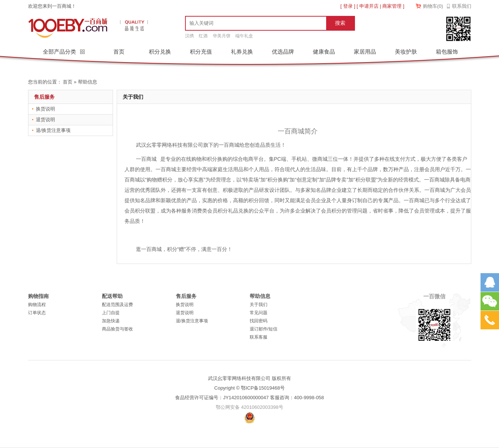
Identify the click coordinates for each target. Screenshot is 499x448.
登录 (348, 6)
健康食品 (324, 52)
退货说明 (45, 120)
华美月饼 (222, 36)
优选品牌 (283, 52)
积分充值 (201, 52)
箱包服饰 (447, 52)
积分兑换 (160, 52)
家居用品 (365, 52)
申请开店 (369, 6)
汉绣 (189, 36)
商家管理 (392, 6)
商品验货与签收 (117, 329)
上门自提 (111, 313)
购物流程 (37, 305)
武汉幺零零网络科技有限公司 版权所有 (250, 378)
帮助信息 (88, 82)
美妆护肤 (406, 52)
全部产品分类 (60, 52)
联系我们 (462, 6)
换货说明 (45, 109)
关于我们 (259, 305)
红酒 (203, 36)
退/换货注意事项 (53, 130)
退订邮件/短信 (264, 329)
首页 (119, 52)
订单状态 (37, 313)
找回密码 (259, 321)
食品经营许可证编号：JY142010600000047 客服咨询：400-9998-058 (250, 398)
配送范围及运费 (117, 305)
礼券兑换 (242, 52)
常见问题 (259, 313)
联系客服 (259, 337)
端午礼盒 (244, 36)
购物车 (433, 6)
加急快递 (111, 321)
